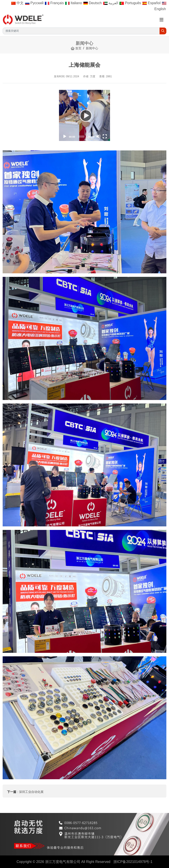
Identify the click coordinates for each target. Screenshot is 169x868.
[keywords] (81, 31)
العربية (111, 3)
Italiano (73, 3)
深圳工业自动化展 (31, 792)
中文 (17, 3)
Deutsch (93, 3)
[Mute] (98, 136)
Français (54, 3)
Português (130, 3)
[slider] (81, 137)
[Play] (84, 115)
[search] (163, 31)
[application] (84, 115)
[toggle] (162, 20)
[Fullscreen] (105, 136)
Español (151, 3)
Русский (34, 3)
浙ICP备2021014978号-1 (133, 862)
